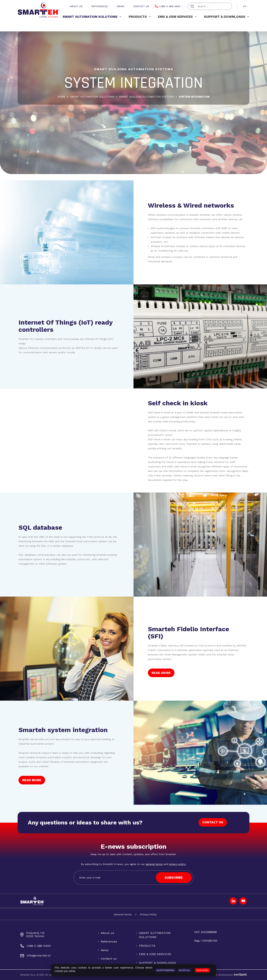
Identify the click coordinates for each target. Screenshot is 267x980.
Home (61, 97)
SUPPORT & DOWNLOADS (227, 17)
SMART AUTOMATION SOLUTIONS (92, 17)
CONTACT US (213, 823)
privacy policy (177, 864)
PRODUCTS (140, 17)
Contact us (141, 6)
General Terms (123, 914)
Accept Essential (165, 970)
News (120, 6)
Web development (230, 975)
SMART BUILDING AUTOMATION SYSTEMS (147, 97)
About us (76, 6)
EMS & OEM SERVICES (177, 17)
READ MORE (161, 673)
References (100, 6)
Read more (202, 970)
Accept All (184, 970)
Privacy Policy (148, 914)
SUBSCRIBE (174, 877)
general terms (154, 864)
